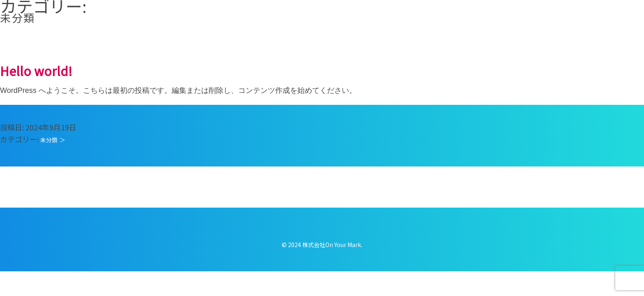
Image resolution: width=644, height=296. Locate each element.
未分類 (49, 140)
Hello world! (36, 71)
